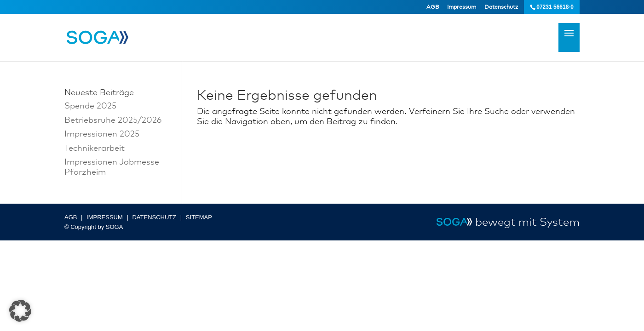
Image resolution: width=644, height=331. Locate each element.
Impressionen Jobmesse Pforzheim (112, 166)
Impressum (462, 7)
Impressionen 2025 (102, 133)
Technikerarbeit (95, 148)
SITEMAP (199, 217)
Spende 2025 (90, 105)
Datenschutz (501, 7)
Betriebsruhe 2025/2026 (113, 120)
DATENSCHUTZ (154, 217)
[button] (20, 311)
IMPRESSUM (105, 217)
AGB (433, 7)
